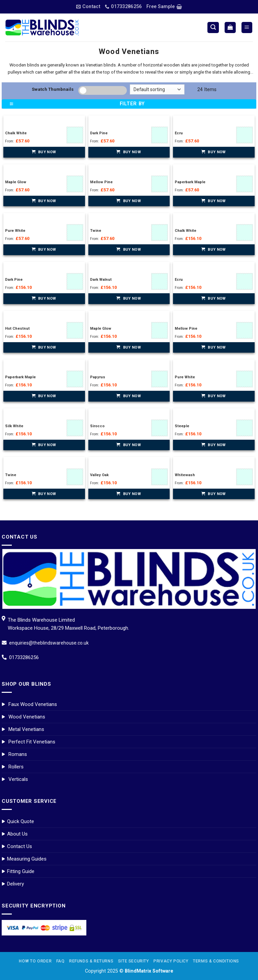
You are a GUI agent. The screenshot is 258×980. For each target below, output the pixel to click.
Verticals (18, 779)
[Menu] (247, 28)
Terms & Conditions (216, 961)
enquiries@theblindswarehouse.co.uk (49, 643)
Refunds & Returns (91, 961)
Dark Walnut (101, 280)
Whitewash (185, 475)
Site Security (134, 961)
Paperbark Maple (190, 182)
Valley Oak (99, 475)
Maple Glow (16, 182)
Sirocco (97, 426)
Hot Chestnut (17, 329)
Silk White (14, 426)
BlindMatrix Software (149, 971)
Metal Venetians (26, 729)
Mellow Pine (101, 182)
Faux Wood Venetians (33, 704)
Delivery (16, 884)
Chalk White (16, 133)
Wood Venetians (27, 717)
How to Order (35, 961)
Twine (96, 231)
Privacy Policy (171, 961)
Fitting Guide (21, 871)
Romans (18, 754)
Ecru (179, 133)
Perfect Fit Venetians (32, 742)
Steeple (182, 426)
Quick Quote (21, 821)
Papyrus (98, 377)
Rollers (16, 767)
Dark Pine (99, 133)
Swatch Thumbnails (53, 89)
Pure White (15, 231)
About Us (17, 834)
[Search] (213, 28)
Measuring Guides (27, 859)
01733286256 (24, 657)
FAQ (61, 961)
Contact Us (20, 846)
